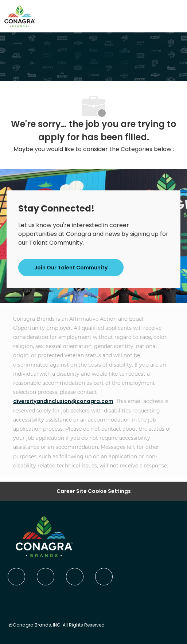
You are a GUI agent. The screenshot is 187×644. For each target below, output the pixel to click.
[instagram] (104, 577)
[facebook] (16, 577)
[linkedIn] (46, 577)
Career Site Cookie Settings (94, 491)
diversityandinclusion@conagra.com (63, 401)
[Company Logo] (20, 16)
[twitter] (75, 577)
